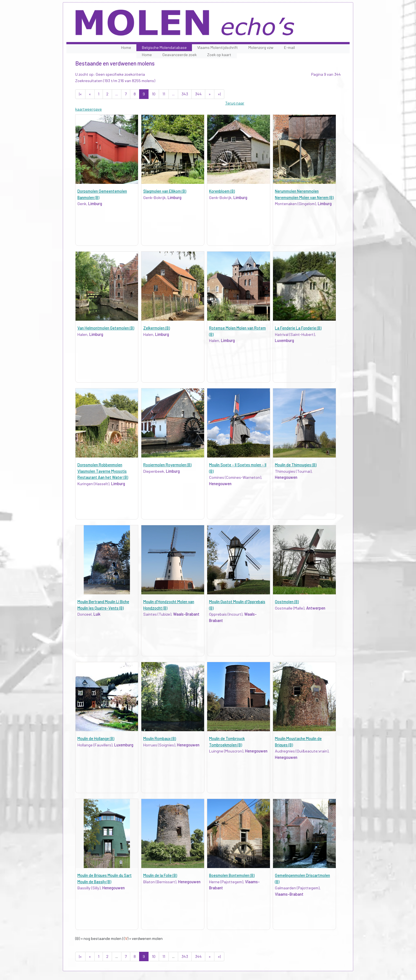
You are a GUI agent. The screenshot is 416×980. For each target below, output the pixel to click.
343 (185, 94)
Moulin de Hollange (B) (96, 739)
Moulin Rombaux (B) (160, 739)
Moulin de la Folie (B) (160, 875)
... (117, 94)
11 (164, 94)
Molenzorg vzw (261, 47)
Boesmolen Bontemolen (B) (232, 875)
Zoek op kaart (219, 55)
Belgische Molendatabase (164, 47)
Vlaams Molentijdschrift (218, 47)
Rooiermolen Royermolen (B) (167, 465)
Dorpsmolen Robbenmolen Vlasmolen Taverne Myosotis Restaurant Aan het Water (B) (103, 471)
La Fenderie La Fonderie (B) (298, 328)
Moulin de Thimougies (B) (296, 465)
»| (219, 94)
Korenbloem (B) (222, 191)
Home (126, 47)
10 (154, 94)
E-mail (289, 47)
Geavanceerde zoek (180, 55)
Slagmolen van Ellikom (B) (165, 191)
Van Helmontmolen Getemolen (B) (106, 328)
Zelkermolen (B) (157, 328)
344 (198, 94)
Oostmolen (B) (287, 602)
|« (80, 94)
